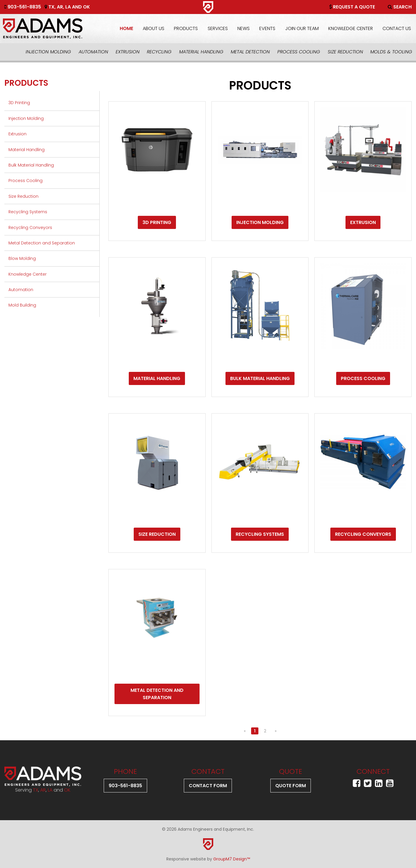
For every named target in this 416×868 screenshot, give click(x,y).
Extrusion (128, 52)
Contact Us (397, 28)
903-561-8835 (23, 7)
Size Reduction (345, 52)
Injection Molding (48, 52)
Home (126, 28)
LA (68, 7)
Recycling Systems (28, 212)
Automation (93, 52)
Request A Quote (352, 7)
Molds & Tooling (391, 52)
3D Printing (19, 103)
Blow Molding (22, 258)
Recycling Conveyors (30, 228)
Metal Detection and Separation (42, 243)
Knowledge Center (351, 28)
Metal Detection (250, 52)
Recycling (159, 52)
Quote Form (291, 786)
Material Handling (201, 52)
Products (186, 28)
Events (267, 28)
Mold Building (22, 305)
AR (60, 7)
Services (218, 28)
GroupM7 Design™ (232, 859)
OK (87, 7)
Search (400, 7)
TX (51, 7)
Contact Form (208, 786)
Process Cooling (299, 52)
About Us (154, 28)
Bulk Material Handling (31, 165)
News (244, 28)
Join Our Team (302, 28)
